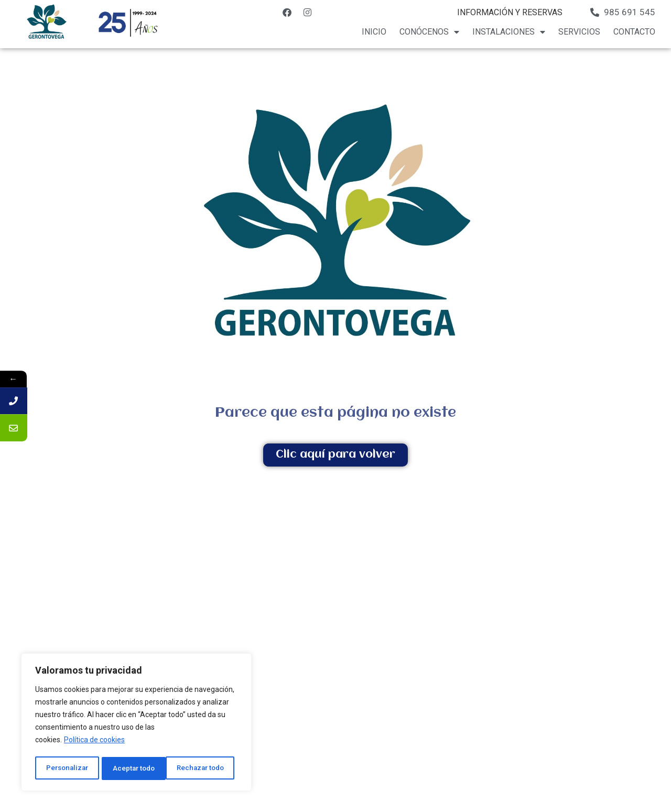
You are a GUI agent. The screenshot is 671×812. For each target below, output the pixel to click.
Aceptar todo (206, 768)
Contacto (634, 32)
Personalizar (67, 768)
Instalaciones (509, 32)
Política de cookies (94, 742)
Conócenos (429, 32)
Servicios (579, 32)
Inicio (374, 32)
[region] (136, 723)
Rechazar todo (137, 768)
